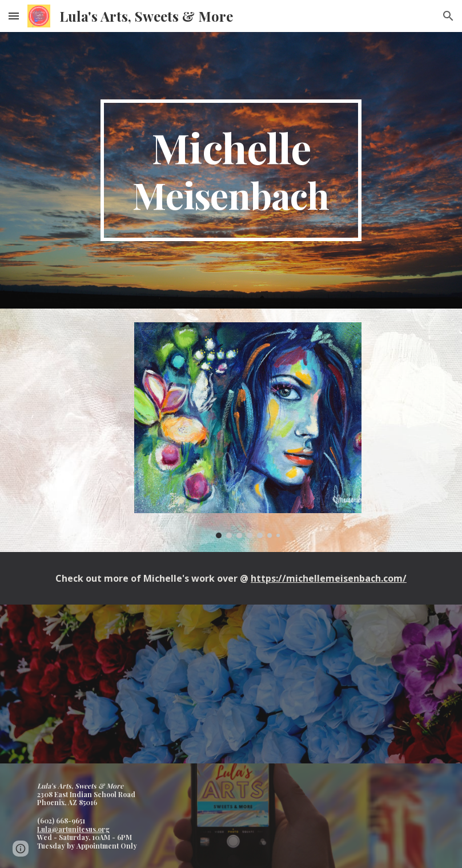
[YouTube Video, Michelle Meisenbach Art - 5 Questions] (231, 684)
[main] (231, 170)
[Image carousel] (248, 430)
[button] (14, 16)
